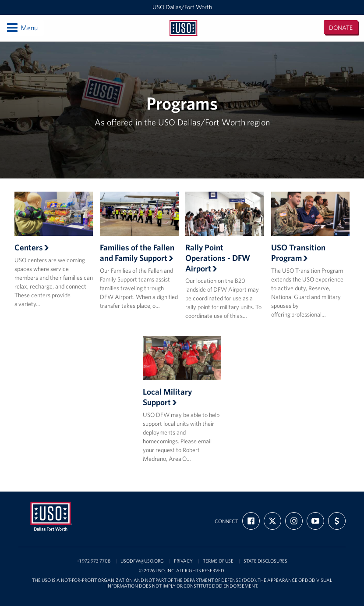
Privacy (183, 561)
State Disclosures (265, 561)
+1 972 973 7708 (94, 561)
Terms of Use (218, 561)
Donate (341, 28)
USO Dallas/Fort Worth (182, 7)
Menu (22, 28)
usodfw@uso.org (142, 561)
